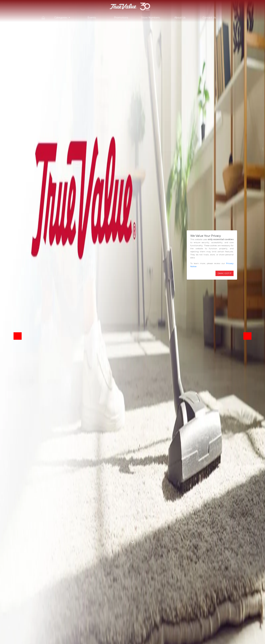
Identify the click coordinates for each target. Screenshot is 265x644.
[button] (18, 336)
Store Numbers (150, 18)
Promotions (121, 18)
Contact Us (209, 18)
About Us (180, 18)
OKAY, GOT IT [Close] (225, 273)
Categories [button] (61, 18)
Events (92, 18)
